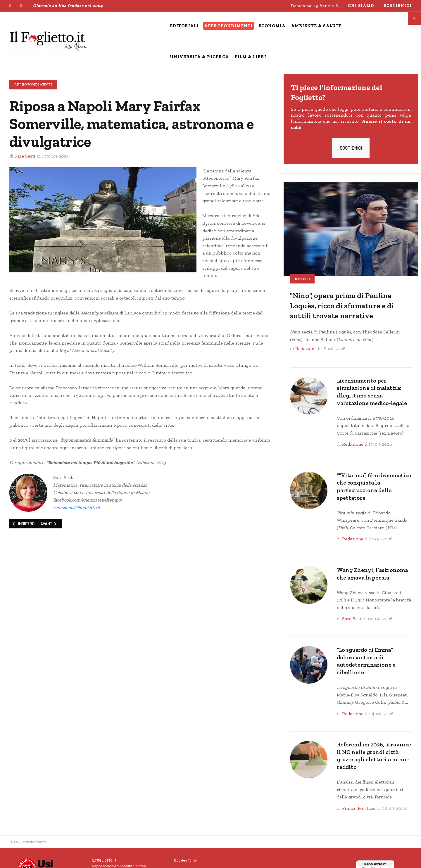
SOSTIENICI (351, 148)
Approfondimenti (33, 85)
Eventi (302, 279)
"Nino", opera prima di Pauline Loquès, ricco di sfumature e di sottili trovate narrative (342, 306)
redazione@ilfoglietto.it (77, 508)
